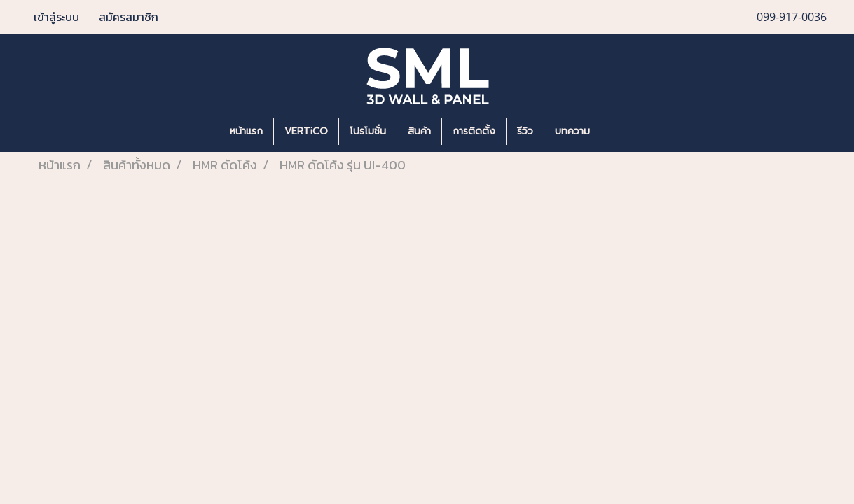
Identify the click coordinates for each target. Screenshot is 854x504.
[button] (621, 132)
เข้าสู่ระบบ (56, 17)
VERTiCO (306, 131)
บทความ (572, 131)
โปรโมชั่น (368, 131)
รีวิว (525, 131)
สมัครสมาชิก (129, 17)
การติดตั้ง (474, 131)
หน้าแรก (246, 131)
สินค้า (419, 131)
